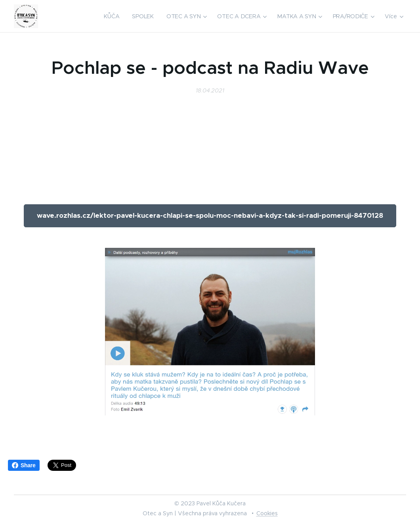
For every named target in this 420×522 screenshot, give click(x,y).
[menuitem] (114, 16)
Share (24, 465)
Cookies (267, 513)
